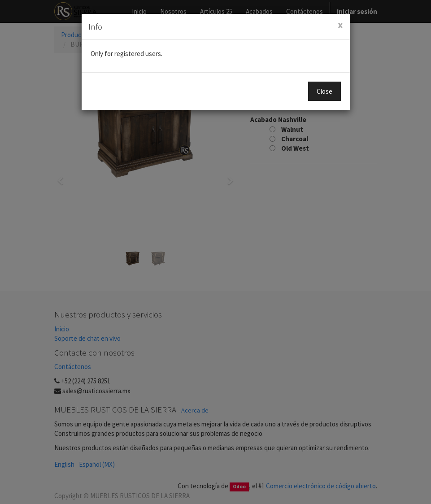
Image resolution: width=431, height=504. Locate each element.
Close (324, 91)
